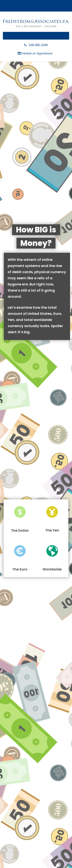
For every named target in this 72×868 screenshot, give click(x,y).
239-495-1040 (36, 45)
